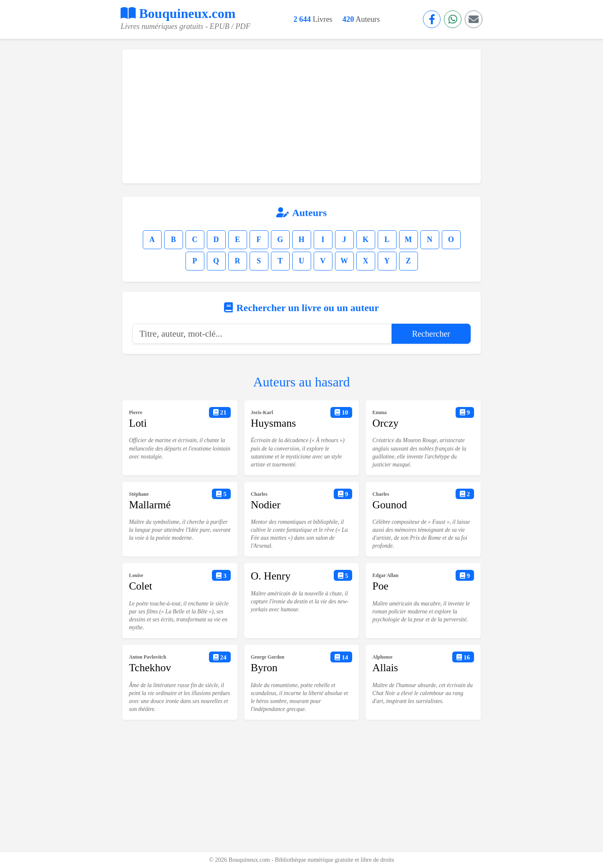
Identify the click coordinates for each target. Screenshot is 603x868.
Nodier (266, 505)
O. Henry (271, 576)
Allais (385, 668)
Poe (380, 586)
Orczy (385, 423)
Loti (138, 423)
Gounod (389, 505)
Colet (140, 586)
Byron (264, 668)
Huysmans (273, 423)
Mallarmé (150, 505)
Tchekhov (150, 668)
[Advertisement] (301, 116)
